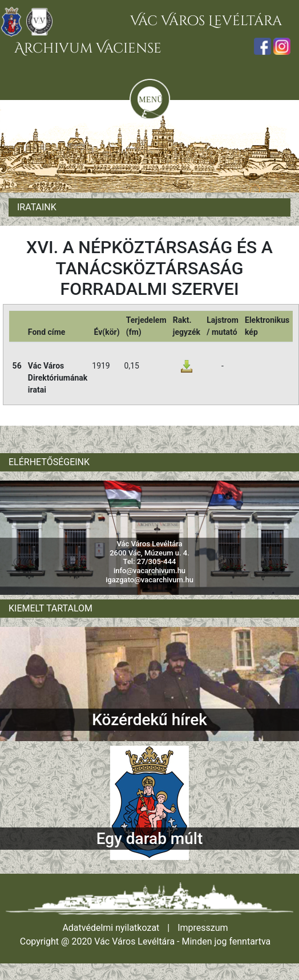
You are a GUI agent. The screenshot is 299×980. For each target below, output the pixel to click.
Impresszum (203, 928)
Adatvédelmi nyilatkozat (111, 928)
